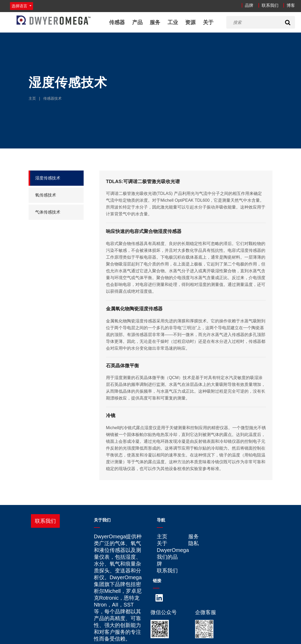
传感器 (117, 22)
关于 (208, 22)
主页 (32, 98)
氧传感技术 (46, 195)
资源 (190, 22)
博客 (291, 5)
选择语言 (20, 6)
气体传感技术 (48, 212)
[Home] (53, 20)
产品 (137, 22)
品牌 (249, 5)
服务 (155, 22)
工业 (173, 22)
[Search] (288, 22)
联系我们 (270, 5)
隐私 (193, 543)
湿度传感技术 (48, 178)
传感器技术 (52, 98)
